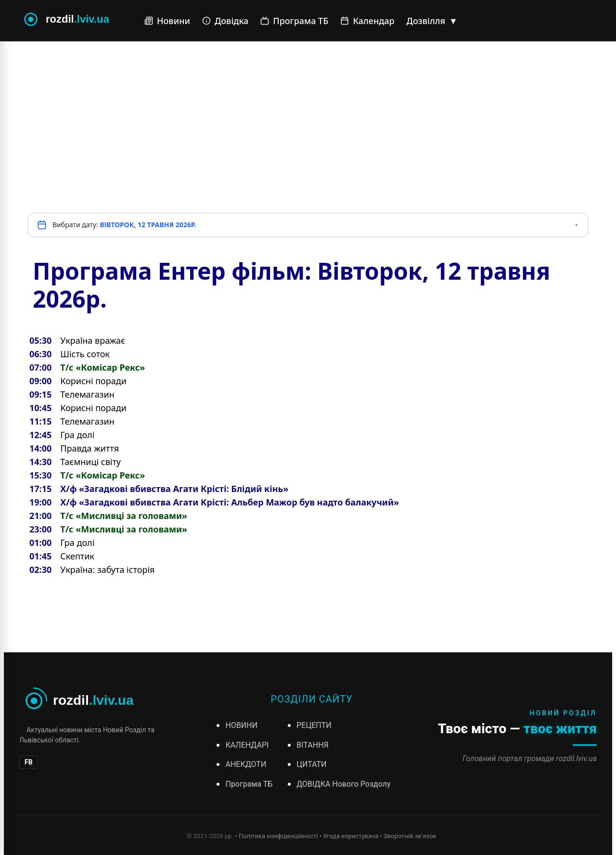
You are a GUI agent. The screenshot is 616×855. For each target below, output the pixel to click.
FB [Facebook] (29, 762)
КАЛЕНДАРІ (247, 745)
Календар (367, 21)
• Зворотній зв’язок (408, 836)
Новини (167, 21)
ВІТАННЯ (312, 745)
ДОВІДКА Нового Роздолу (343, 784)
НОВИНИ (241, 725)
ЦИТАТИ (311, 764)
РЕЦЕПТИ (314, 725)
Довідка (225, 21)
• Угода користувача (349, 836)
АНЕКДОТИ (246, 764)
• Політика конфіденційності (276, 836)
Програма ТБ (294, 21)
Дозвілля (432, 21)
